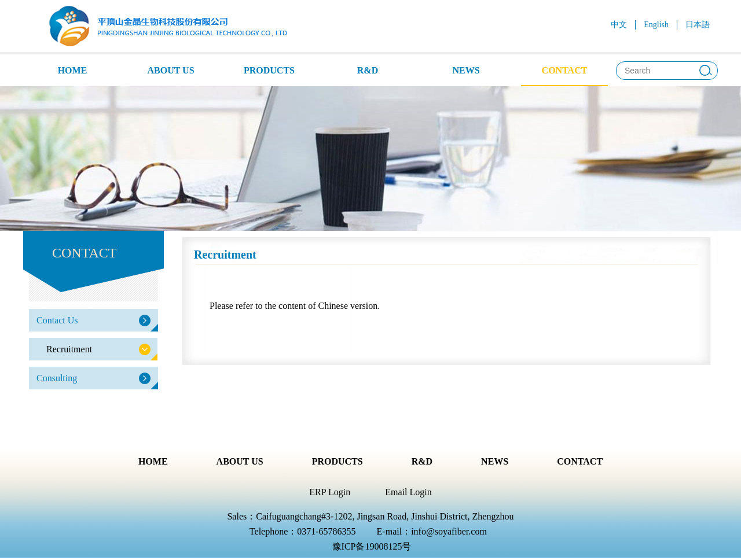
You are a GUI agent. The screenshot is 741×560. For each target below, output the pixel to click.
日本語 (698, 25)
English (656, 25)
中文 (619, 25)
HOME (73, 70)
